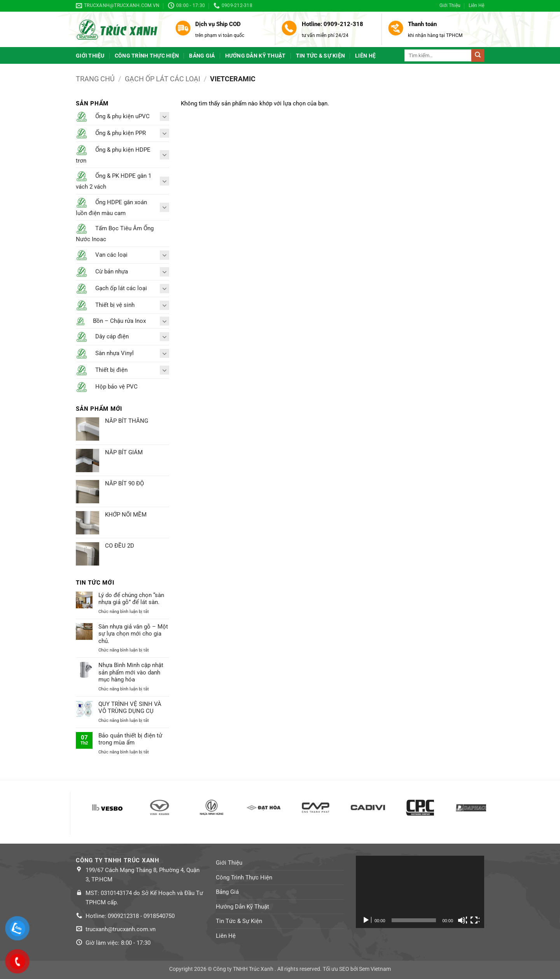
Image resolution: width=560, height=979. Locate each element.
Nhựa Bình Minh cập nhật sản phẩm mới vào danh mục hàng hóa (131, 672)
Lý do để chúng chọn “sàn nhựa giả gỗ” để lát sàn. (131, 599)
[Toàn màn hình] (475, 920)
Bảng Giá (202, 56)
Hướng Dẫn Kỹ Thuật (255, 56)
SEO (344, 969)
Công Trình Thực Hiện (147, 56)
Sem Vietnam (375, 969)
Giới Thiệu (450, 5)
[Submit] (478, 55)
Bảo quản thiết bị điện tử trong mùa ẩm (130, 739)
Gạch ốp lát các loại (163, 79)
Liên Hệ (476, 5)
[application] (420, 892)
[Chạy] (367, 920)
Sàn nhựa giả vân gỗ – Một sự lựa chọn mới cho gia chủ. (133, 634)
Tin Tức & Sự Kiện (321, 56)
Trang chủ (95, 79)
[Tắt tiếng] (462, 920)
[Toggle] (164, 116)
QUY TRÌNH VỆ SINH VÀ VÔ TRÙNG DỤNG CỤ (130, 708)
